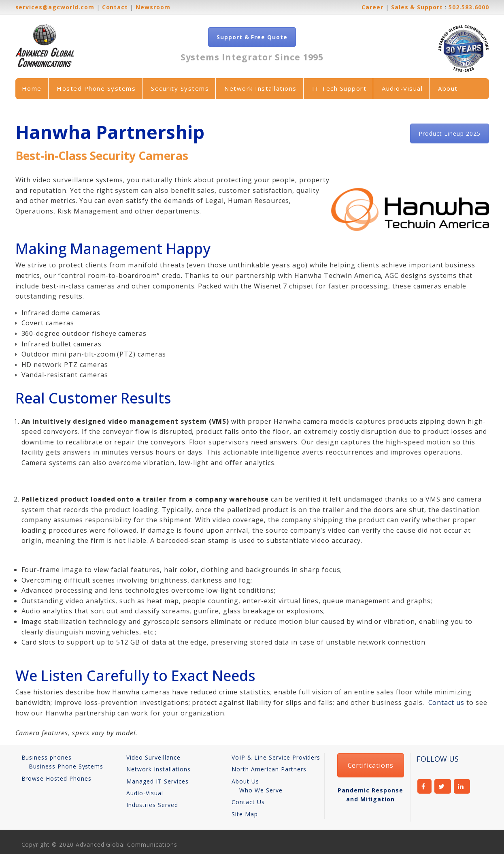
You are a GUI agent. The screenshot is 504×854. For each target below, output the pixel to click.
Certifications (371, 765)
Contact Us (248, 802)
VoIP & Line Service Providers (276, 757)
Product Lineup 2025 (449, 133)
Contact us (447, 702)
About (448, 88)
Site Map (245, 814)
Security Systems (180, 88)
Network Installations (261, 88)
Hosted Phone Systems (96, 88)
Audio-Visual (402, 88)
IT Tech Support (339, 88)
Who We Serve (261, 790)
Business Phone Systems (66, 766)
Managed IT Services (157, 781)
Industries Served (152, 805)
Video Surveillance (153, 757)
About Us (245, 781)
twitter (443, 786)
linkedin (462, 786)
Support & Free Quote (252, 37)
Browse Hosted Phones (56, 778)
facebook (425, 786)
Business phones (47, 757)
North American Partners (269, 769)
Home (32, 88)
